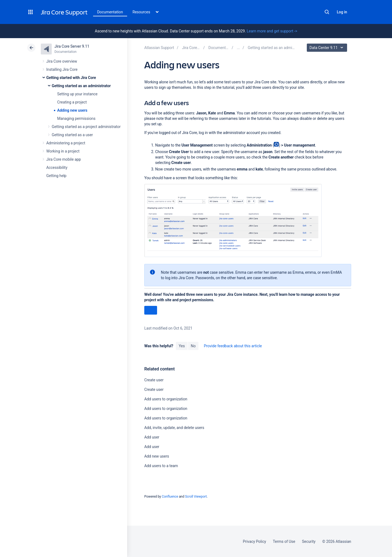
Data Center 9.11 (328, 48)
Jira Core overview (62, 61)
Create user (154, 380)
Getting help (56, 176)
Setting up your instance (77, 94)
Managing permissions (76, 118)
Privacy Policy (254, 541)
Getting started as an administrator (81, 86)
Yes (182, 346)
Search (327, 12)
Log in (342, 12)
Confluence (170, 497)
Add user (152, 437)
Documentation (110, 12)
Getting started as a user (72, 135)
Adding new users (72, 110)
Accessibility (57, 168)
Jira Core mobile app (64, 159)
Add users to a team (161, 466)
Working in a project (63, 151)
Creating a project (72, 102)
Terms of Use (284, 541)
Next (151, 311)
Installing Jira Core (62, 69)
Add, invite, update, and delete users (174, 428)
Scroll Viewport (196, 497)
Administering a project (66, 143)
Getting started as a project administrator (86, 127)
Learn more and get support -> (272, 31)
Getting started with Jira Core (71, 78)
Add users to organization (166, 399)
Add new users (157, 456)
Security (309, 541)
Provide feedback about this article (233, 346)
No (193, 346)
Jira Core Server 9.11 (72, 46)
